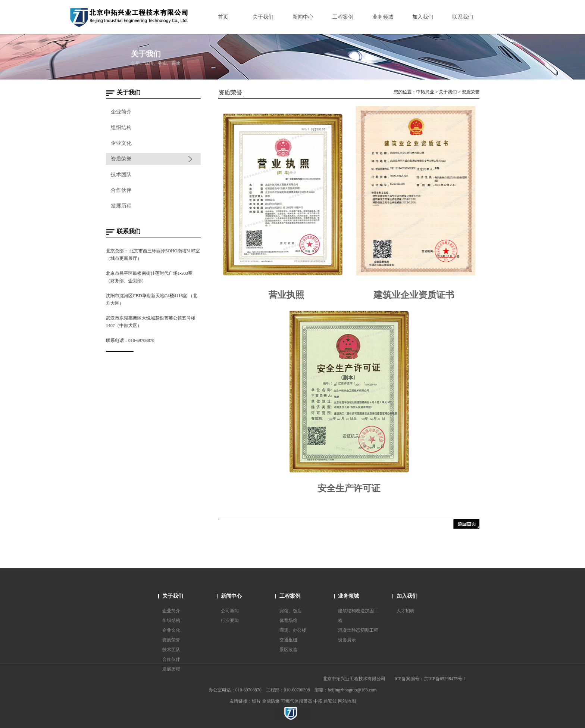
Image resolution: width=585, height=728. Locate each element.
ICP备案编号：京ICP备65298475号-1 (430, 679)
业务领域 (348, 596)
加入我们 (407, 596)
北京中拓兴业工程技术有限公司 (354, 679)
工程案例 (290, 596)
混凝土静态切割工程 (358, 630)
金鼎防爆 (271, 701)
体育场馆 (288, 620)
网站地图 (347, 701)
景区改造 (288, 650)
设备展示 (347, 640)
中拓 (318, 701)
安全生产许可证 (350, 488)
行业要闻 (230, 620)
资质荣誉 (121, 159)
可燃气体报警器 (297, 701)
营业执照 (288, 295)
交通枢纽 (288, 640)
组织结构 (121, 127)
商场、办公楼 (293, 630)
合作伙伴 (121, 190)
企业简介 (121, 112)
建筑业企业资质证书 (415, 295)
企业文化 (121, 143)
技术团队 (121, 175)
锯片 (256, 701)
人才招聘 (406, 611)
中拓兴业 (426, 92)
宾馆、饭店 (291, 611)
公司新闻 (230, 611)
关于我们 (449, 92)
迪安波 (330, 701)
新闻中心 (231, 596)
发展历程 (121, 206)
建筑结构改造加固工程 (358, 616)
